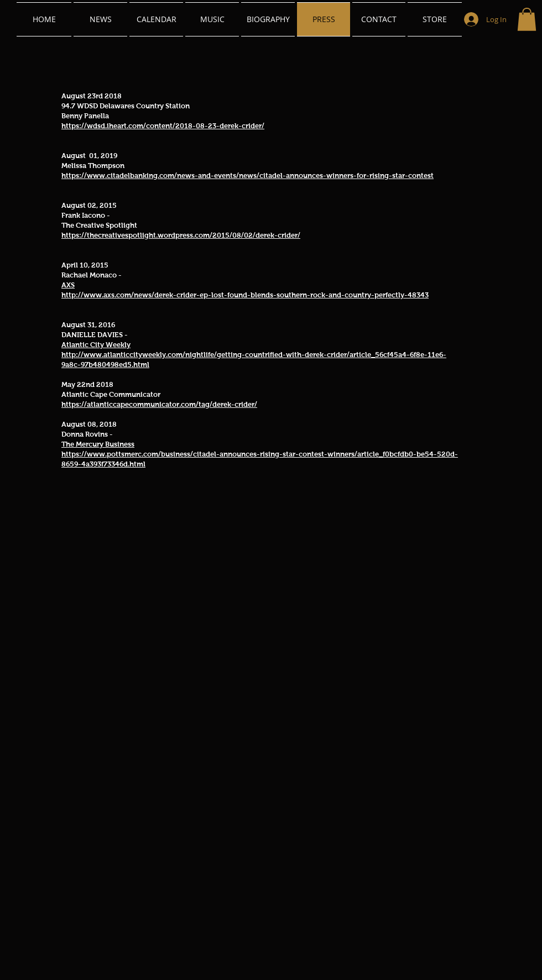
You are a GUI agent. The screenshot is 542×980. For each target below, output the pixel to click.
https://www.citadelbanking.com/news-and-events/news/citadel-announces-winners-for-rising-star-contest (247, 175)
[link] (527, 19)
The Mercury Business (98, 444)
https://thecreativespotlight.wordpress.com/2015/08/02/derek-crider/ (181, 235)
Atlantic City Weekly (96, 345)
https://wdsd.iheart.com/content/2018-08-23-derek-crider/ (163, 126)
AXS (68, 285)
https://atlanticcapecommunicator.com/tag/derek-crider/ (159, 404)
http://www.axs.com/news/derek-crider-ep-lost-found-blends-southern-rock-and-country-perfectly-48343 (245, 295)
